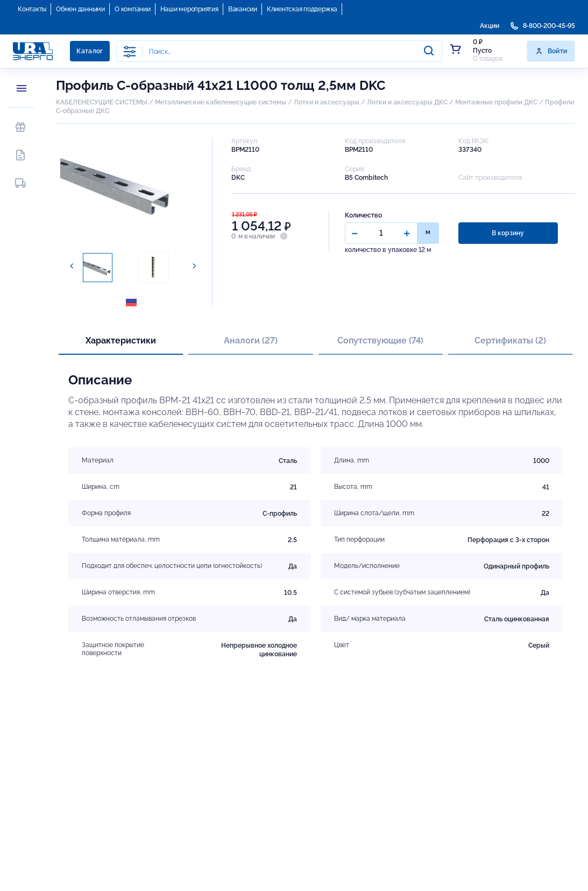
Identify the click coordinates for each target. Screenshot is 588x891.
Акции (490, 26)
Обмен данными (80, 9)
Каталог (90, 51)
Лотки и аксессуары (327, 102)
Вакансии (243, 9)
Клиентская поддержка (302, 9)
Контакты (32, 9)
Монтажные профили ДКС (496, 102)
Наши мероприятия (189, 9)
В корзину (508, 233)
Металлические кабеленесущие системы (221, 102)
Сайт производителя (490, 178)
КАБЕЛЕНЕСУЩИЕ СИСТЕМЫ (102, 102)
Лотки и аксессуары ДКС (407, 102)
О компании (133, 9)
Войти (551, 51)
